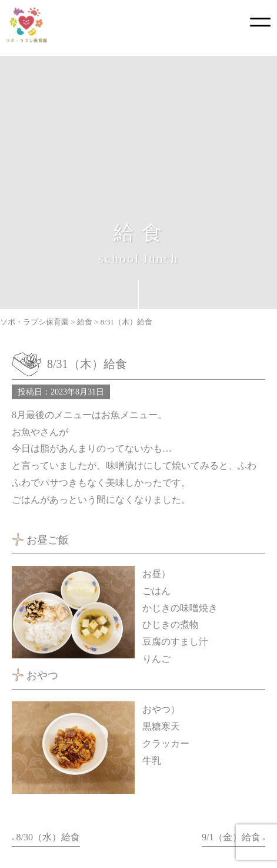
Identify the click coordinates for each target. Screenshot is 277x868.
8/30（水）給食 (48, 837)
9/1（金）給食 (231, 837)
